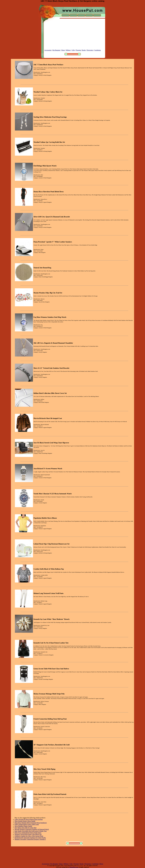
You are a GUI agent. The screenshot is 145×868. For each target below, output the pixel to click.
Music (101, 864)
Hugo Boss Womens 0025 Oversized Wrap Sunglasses (31, 823)
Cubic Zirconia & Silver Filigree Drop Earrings (29, 819)
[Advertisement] (72, 36)
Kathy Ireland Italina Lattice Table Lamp (27, 824)
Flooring (78, 50)
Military (68, 50)
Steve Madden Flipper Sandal (23, 826)
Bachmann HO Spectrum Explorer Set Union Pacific (30, 838)
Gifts (73, 50)
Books (84, 50)
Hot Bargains (56, 50)
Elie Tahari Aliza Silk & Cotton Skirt (26, 828)
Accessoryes (45, 864)
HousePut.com (74, 867)
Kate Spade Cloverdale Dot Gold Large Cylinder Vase (31, 831)
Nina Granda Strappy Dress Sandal (25, 821)
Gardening (98, 50)
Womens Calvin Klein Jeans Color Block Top (28, 834)
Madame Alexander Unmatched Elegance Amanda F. (30, 839)
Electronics (90, 50)
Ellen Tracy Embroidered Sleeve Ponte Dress (28, 833)
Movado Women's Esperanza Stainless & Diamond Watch (32, 829)
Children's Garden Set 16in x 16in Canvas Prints (29, 836)
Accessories (48, 50)
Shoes (63, 50)
